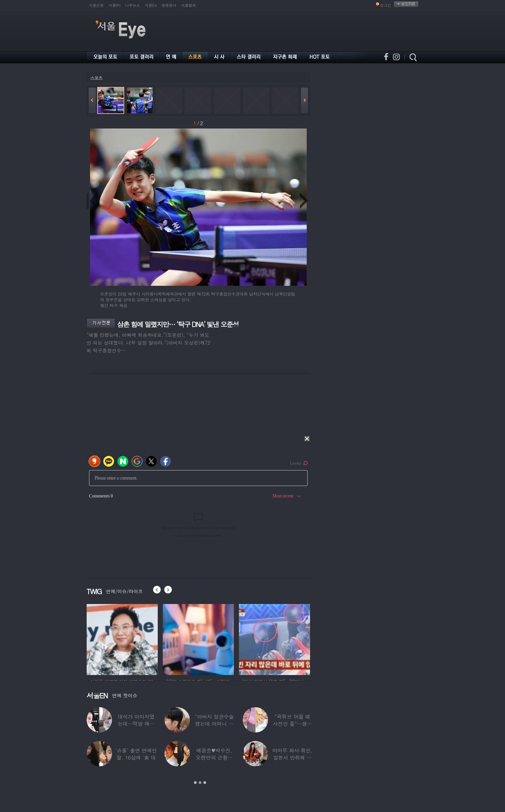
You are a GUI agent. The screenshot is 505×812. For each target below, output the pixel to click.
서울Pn (115, 5)
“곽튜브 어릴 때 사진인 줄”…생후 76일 (292, 724)
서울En (151, 5)
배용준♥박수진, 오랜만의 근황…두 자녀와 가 (214, 757)
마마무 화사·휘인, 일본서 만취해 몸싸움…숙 (292, 757)
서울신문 (96, 5)
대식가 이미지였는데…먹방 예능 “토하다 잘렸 (136, 724)
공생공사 (169, 5)
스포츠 (96, 78)
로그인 (386, 5)
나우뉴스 (133, 5)
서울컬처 (189, 5)
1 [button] (195, 783)
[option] (115, 639)
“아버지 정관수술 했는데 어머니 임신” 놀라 (214, 724)
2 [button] (200, 783)
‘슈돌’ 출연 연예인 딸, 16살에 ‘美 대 (136, 754)
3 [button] (205, 783)
